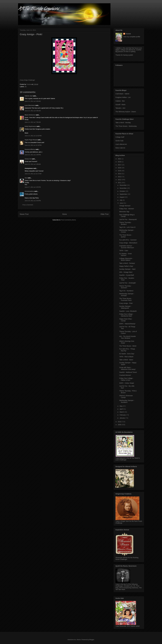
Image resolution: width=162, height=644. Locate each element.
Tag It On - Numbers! (126, 291)
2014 (120, 174)
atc (26, 87)
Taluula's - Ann (120, 108)
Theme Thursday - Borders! (125, 223)
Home (65, 214)
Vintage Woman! (125, 206)
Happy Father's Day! (126, 266)
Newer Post (24, 214)
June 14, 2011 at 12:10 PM (33, 145)
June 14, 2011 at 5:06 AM (33, 111)
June (121, 203)
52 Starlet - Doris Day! (127, 354)
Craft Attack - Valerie (122, 94)
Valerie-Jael (29, 96)
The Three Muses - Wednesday (126, 126)
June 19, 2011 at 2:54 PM (33, 201)
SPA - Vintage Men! (126, 272)
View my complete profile (132, 37)
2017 (120, 165)
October (123, 191)
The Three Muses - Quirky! (126, 236)
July (121, 200)
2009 (120, 425)
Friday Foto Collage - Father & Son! (126, 379)
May (121, 406)
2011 (120, 183)
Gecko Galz (119, 141)
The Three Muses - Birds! (128, 346)
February (123, 415)
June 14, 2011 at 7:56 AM (33, 122)
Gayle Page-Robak (31, 140)
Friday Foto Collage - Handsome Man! (126, 315)
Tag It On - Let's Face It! (127, 227)
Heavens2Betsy (30, 149)
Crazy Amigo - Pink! (126, 303)
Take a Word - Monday (123, 123)
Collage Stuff (120, 137)
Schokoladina (29, 191)
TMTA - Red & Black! (126, 357)
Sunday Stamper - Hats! (127, 269)
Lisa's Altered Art (121, 144)
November (123, 188)
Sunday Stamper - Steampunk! (125, 307)
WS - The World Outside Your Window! (127, 337)
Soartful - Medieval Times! (128, 372)
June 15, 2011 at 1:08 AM (33, 164)
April (121, 409)
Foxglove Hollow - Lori (123, 97)
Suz (26, 178)
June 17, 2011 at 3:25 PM (33, 187)
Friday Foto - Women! (127, 209)
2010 (120, 422)
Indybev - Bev (120, 101)
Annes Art (28, 159)
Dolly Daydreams (30, 126)
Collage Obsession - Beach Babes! (126, 259)
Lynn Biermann (30, 105)
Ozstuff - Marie (120, 105)
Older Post (104, 214)
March (122, 412)
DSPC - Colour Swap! (127, 383)
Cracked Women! (125, 375)
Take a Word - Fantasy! (127, 263)
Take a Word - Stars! (126, 360)
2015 (120, 171)
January (123, 418)
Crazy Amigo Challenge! (27, 80)
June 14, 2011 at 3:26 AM (33, 101)
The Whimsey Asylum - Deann (126, 112)
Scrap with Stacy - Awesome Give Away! (127, 368)
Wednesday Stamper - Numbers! (127, 401)
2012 (120, 180)
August (122, 197)
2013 (120, 177)
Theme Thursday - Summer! (125, 287)
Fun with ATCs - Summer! (128, 240)
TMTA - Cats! (124, 251)
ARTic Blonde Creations (38, 9)
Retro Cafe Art (120, 148)
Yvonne (128, 34)
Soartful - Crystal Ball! (127, 275)
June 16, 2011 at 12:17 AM (33, 174)
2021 (120, 159)
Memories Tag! (124, 212)
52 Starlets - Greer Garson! (126, 255)
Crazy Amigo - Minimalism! (128, 243)
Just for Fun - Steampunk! (128, 219)
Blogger (92, 640)
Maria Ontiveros (30, 115)
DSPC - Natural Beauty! (127, 324)
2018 (120, 162)
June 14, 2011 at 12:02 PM (33, 136)
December (123, 185)
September (124, 194)
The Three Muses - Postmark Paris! (126, 299)
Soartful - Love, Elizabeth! (128, 311)
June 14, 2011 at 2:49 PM (33, 155)
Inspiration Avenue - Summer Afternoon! (127, 247)
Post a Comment (28, 205)
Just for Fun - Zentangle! (128, 283)
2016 (120, 168)
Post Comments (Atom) (68, 220)
